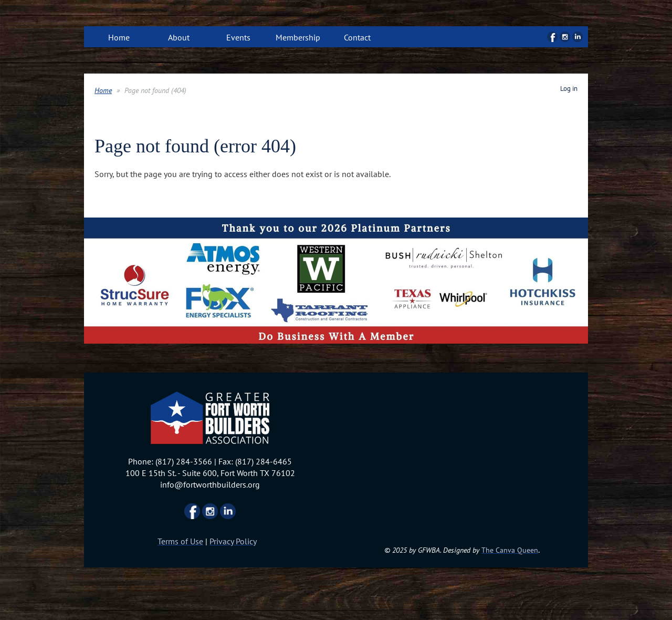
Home (103, 90)
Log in (569, 89)
